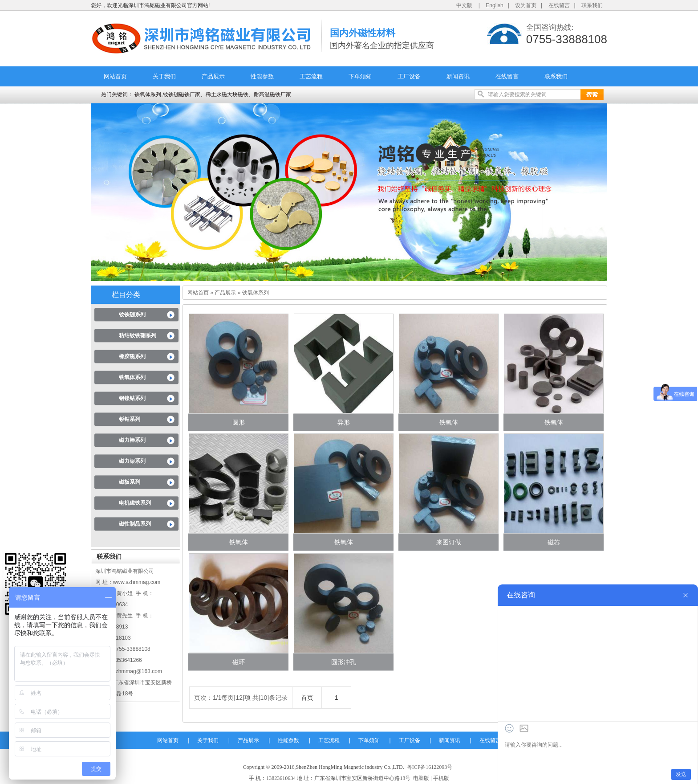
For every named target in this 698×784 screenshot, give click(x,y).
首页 (307, 698)
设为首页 (526, 5)
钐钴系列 (130, 419)
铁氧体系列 (132, 377)
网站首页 (115, 76)
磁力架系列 (132, 461)
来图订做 (449, 542)
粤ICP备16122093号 (430, 767)
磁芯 (554, 542)
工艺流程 (311, 76)
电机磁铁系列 (135, 503)
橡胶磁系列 (132, 356)
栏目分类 (126, 295)
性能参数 (262, 76)
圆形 (239, 422)
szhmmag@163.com (138, 671)
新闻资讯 (458, 76)
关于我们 (164, 76)
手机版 (441, 778)
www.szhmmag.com (137, 582)
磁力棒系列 (132, 440)
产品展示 (213, 76)
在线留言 (559, 5)
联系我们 (592, 5)
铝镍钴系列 (132, 398)
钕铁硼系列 (132, 314)
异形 (344, 422)
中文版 (464, 5)
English (494, 5)
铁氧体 (449, 422)
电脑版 (421, 778)
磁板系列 (130, 482)
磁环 (239, 662)
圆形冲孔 (344, 662)
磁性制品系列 (135, 524)
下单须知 (360, 76)
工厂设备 (409, 76)
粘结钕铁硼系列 (138, 335)
